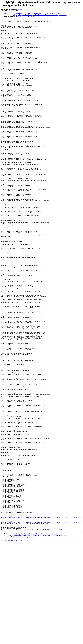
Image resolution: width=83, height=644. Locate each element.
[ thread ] (22, 16)
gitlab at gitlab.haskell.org (16, 9)
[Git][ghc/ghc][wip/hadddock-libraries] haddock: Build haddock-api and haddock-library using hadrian (39, 15)
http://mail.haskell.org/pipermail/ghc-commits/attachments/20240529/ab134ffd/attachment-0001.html (35, 632)
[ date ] (17, 16)
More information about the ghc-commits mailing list (15, 643)
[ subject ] (27, 16)
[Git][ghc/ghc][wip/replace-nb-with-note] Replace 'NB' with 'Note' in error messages (36, 13)
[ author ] (33, 16)
